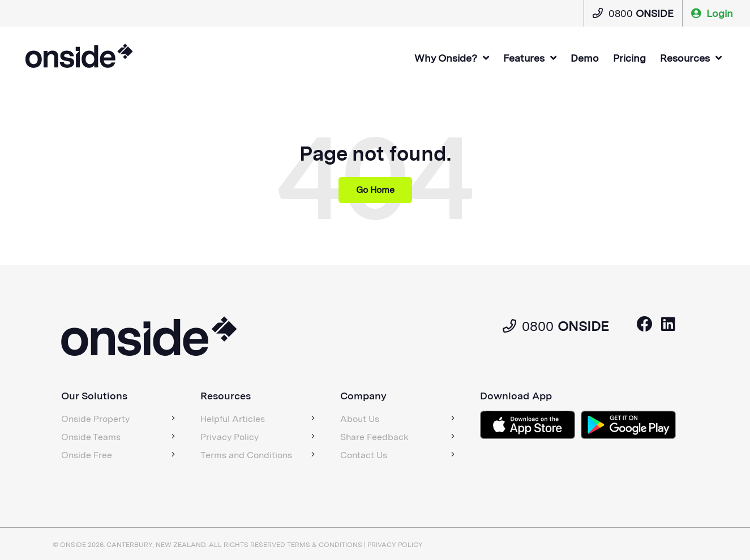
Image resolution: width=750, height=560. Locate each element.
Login (712, 13)
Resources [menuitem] (685, 58)
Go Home (375, 190)
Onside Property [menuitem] (95, 419)
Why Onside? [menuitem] (446, 58)
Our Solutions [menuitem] (94, 396)
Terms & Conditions (325, 545)
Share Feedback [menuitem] (374, 437)
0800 (633, 13)
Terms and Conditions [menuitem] (246, 455)
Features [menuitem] (524, 58)
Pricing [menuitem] (629, 58)
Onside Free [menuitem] (87, 455)
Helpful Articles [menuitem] (233, 419)
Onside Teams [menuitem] (91, 437)
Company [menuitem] (363, 396)
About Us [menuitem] (360, 419)
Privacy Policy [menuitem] (230, 437)
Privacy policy (395, 545)
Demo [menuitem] (585, 58)
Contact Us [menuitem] (364, 455)
